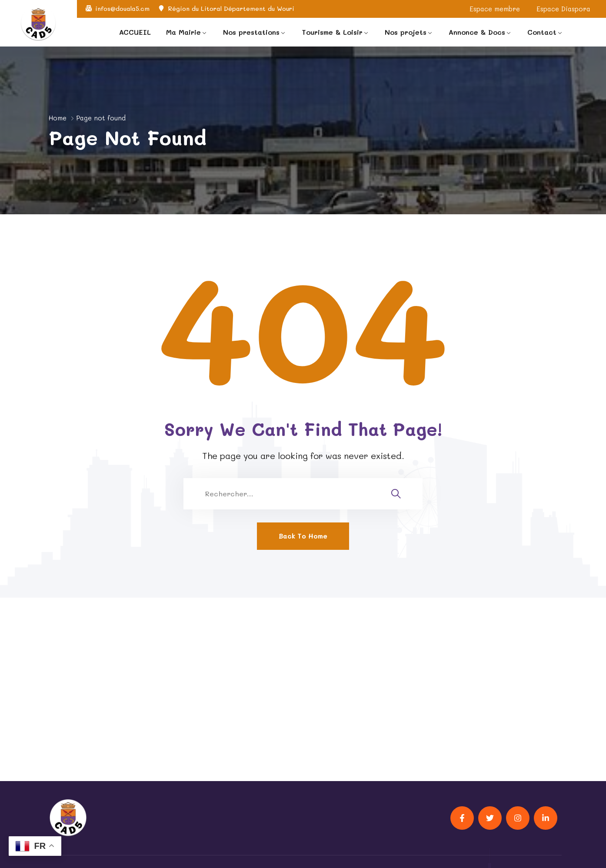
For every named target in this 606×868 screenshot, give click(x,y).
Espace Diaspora (563, 9)
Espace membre (495, 9)
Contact (542, 32)
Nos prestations (251, 32)
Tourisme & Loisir (332, 32)
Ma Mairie (183, 32)
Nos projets (406, 32)
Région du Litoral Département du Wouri (231, 9)
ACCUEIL (135, 32)
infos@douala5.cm (122, 9)
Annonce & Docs (477, 32)
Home (58, 118)
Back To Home (303, 536)
